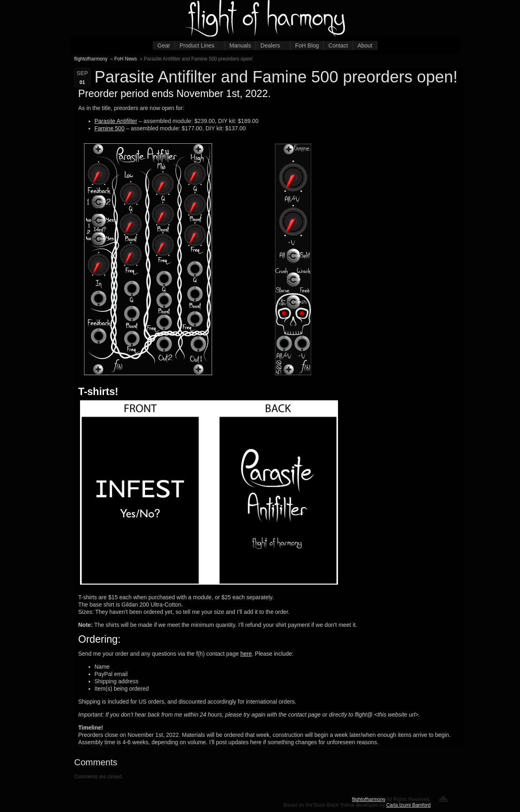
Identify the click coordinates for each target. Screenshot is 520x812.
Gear (164, 45)
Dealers (270, 45)
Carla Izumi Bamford (408, 805)
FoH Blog (307, 45)
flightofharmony (91, 59)
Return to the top (443, 799)
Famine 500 (110, 128)
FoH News (126, 59)
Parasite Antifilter (116, 121)
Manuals (240, 45)
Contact (338, 45)
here (246, 654)
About (365, 45)
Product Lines (197, 45)
